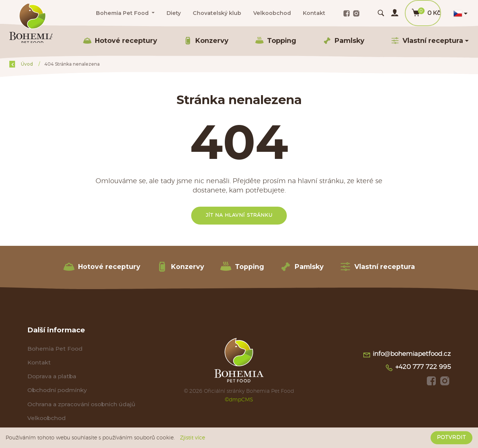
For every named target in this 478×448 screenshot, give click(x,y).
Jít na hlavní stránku (239, 215)
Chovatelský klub (217, 13)
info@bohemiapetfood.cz (407, 355)
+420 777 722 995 (418, 369)
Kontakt (314, 13)
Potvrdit (451, 438)
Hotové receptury (120, 41)
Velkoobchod (272, 13)
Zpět (19, 64)
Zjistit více (193, 438)
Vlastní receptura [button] (427, 41)
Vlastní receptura (377, 267)
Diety (174, 13)
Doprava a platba (52, 377)
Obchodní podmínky (57, 391)
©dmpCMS (239, 400)
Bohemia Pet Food (55, 349)
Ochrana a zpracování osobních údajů (81, 405)
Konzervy (206, 41)
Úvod (48, 64)
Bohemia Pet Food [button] (123, 13)
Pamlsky (344, 41)
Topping (276, 41)
